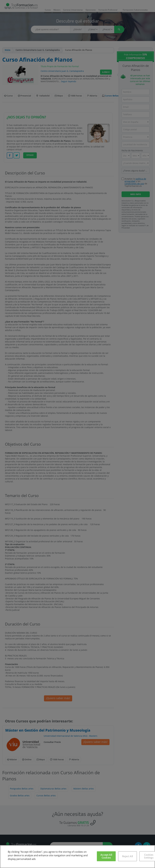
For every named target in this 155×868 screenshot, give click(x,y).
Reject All (128, 856)
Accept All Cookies (106, 856)
